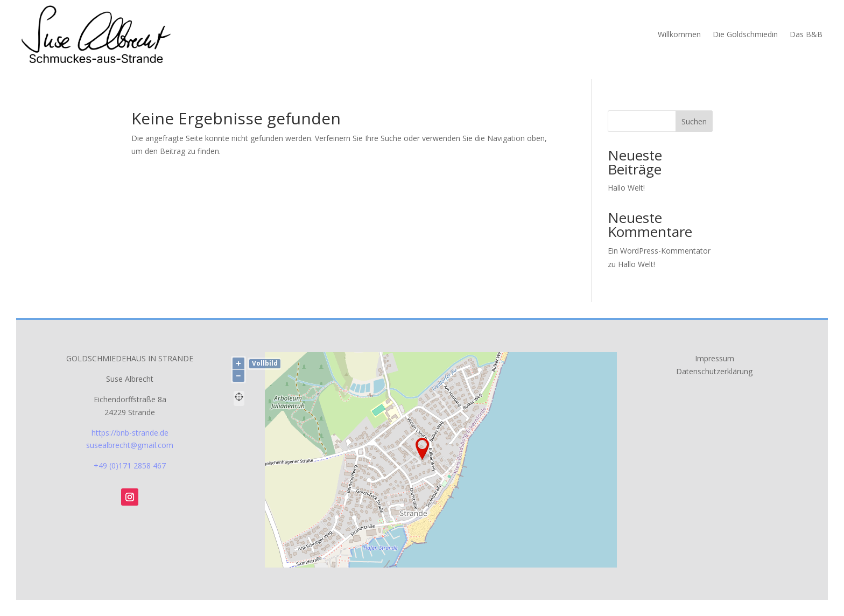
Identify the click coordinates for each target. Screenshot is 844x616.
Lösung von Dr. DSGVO (588, 563)
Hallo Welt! (626, 188)
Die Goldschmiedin (745, 34)
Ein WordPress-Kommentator (659, 251)
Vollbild (265, 363)
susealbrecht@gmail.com (130, 445)
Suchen (694, 121)
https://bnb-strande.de (130, 433)
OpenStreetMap (513, 563)
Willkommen (679, 34)
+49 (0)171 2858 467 (130, 465)
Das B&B (806, 34)
